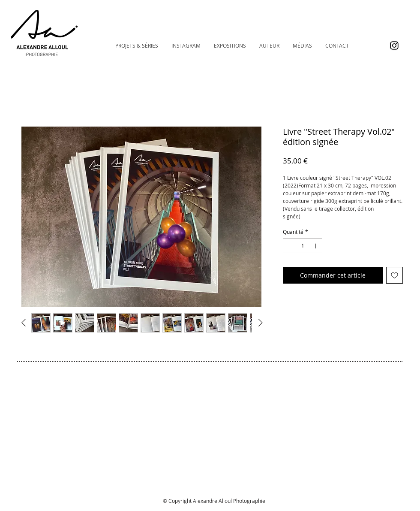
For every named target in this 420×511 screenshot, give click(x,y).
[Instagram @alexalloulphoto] (394, 45)
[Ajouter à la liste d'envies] (394, 275)
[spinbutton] (303, 246)
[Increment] (316, 246)
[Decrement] (289, 246)
